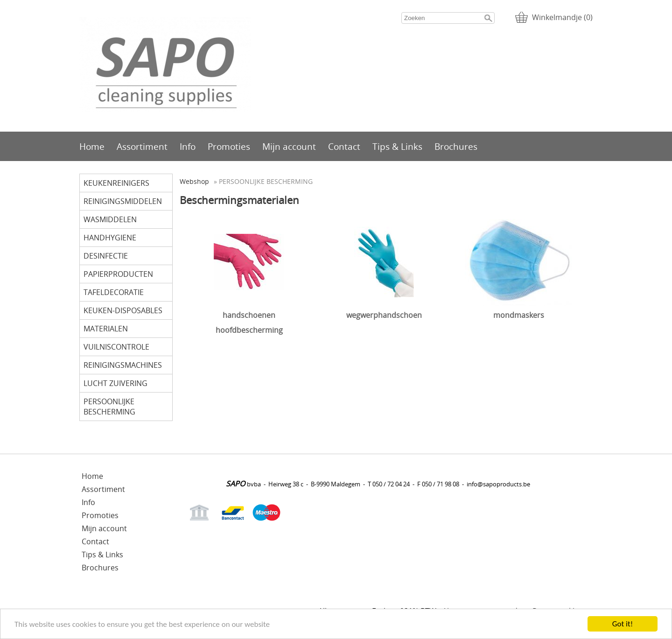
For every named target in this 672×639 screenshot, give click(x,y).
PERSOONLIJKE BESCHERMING (109, 407)
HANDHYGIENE (110, 238)
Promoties (229, 146)
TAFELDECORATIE (114, 292)
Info (188, 146)
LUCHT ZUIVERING (115, 383)
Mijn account (289, 146)
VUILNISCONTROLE (116, 347)
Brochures (456, 146)
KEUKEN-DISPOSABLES (123, 310)
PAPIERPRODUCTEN (118, 274)
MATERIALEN (106, 329)
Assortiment (142, 146)
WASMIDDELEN (110, 219)
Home (92, 146)
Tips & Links (397, 146)
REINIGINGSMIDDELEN (123, 201)
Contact (344, 146)
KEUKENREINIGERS (116, 183)
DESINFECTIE (106, 256)
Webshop (194, 181)
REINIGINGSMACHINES (123, 365)
